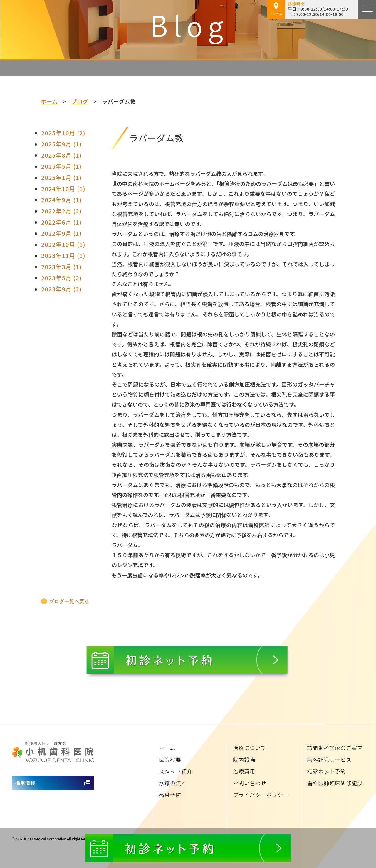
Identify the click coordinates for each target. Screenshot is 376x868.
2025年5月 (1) (61, 166)
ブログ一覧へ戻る (69, 601)
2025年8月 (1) (61, 155)
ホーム (49, 101)
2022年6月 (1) (61, 222)
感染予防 (170, 795)
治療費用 (244, 771)
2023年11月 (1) (63, 256)
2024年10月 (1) (63, 189)
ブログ (80, 101)
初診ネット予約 (327, 771)
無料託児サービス (329, 759)
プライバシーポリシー (261, 795)
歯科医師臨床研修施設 (335, 783)
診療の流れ (173, 783)
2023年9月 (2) (61, 289)
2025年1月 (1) (61, 177)
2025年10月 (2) (63, 133)
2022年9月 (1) (61, 233)
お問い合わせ (250, 783)
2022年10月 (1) (63, 244)
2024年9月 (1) (61, 200)
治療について (250, 748)
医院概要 (170, 759)
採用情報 (25, 783)
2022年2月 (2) (61, 211)
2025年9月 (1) (61, 144)
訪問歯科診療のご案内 (335, 748)
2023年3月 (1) (61, 267)
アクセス (276, 9)
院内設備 (244, 759)
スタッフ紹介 (176, 771)
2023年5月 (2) (61, 278)
